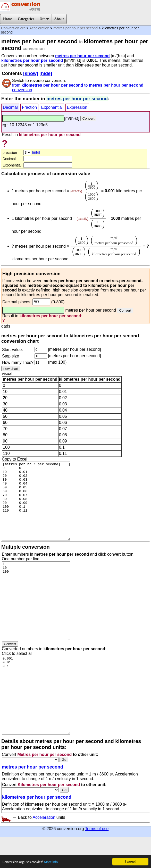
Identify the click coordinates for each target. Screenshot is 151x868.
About (59, 19)
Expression (77, 107)
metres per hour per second (75, 28)
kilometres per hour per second (32, 60)
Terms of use (97, 829)
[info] (36, 152)
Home (8, 19)
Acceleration (39, 28)
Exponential (52, 107)
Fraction (29, 107)
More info (51, 862)
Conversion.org (13, 28)
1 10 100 (36, 601)
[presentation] (92, 191)
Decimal (10, 107)
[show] (31, 73)
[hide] (46, 73)
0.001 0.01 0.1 (36, 695)
